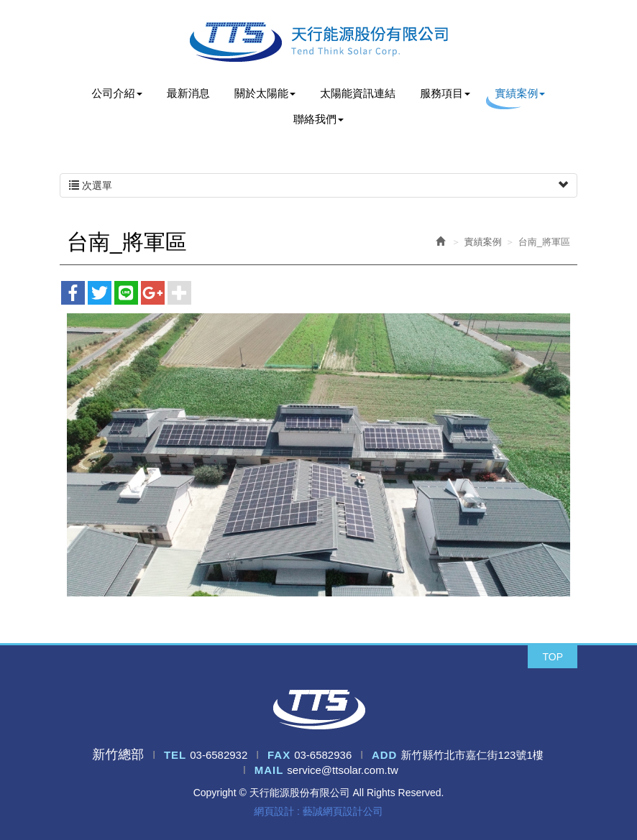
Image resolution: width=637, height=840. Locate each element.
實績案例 (483, 242)
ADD (385, 755)
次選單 (318, 185)
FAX (279, 755)
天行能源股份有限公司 (319, 42)
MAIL (269, 770)
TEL (175, 755)
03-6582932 (219, 755)
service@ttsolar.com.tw (342, 770)
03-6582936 (323, 755)
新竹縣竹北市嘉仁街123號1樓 (472, 755)
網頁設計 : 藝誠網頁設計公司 (318, 811)
